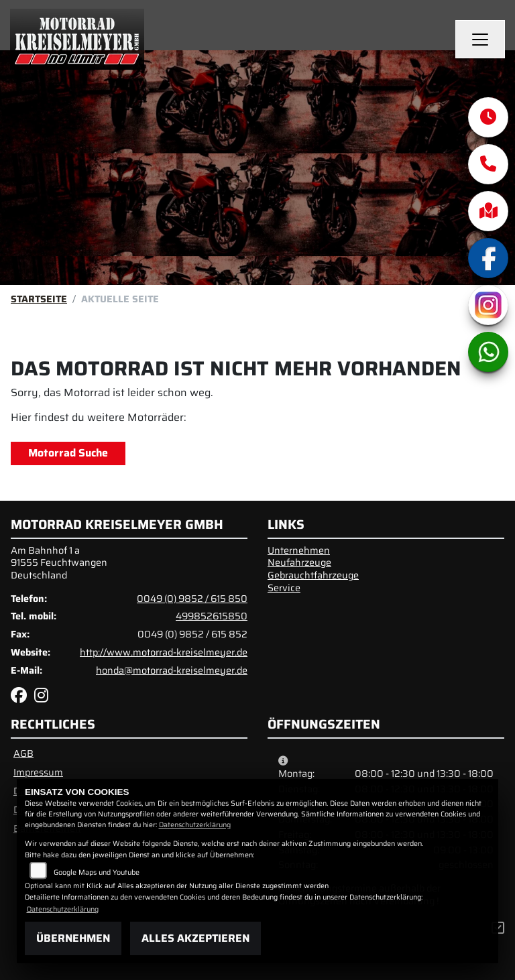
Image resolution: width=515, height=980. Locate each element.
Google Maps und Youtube (97, 872)
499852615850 (212, 616)
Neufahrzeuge (299, 562)
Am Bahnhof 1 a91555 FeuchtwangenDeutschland (59, 563)
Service (284, 588)
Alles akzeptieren (195, 938)
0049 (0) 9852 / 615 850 (192, 599)
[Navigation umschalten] (480, 40)
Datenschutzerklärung (195, 825)
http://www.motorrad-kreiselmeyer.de (164, 652)
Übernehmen (73, 938)
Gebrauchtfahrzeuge (313, 575)
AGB (23, 753)
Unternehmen (299, 550)
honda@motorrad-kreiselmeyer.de (172, 670)
